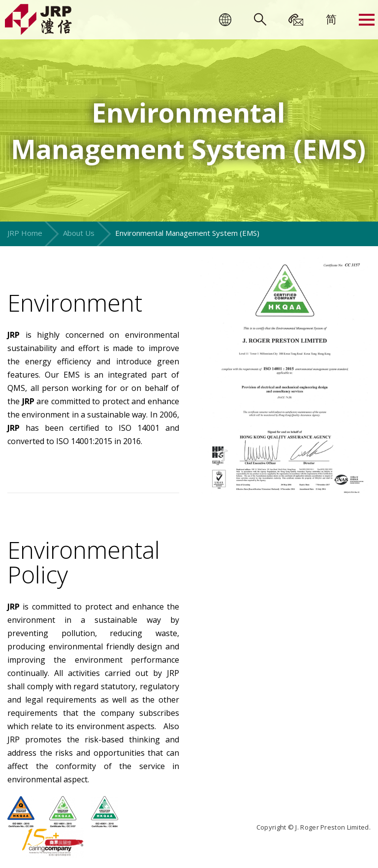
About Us (79, 233)
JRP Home (25, 233)
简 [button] (331, 19)
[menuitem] (331, 19)
